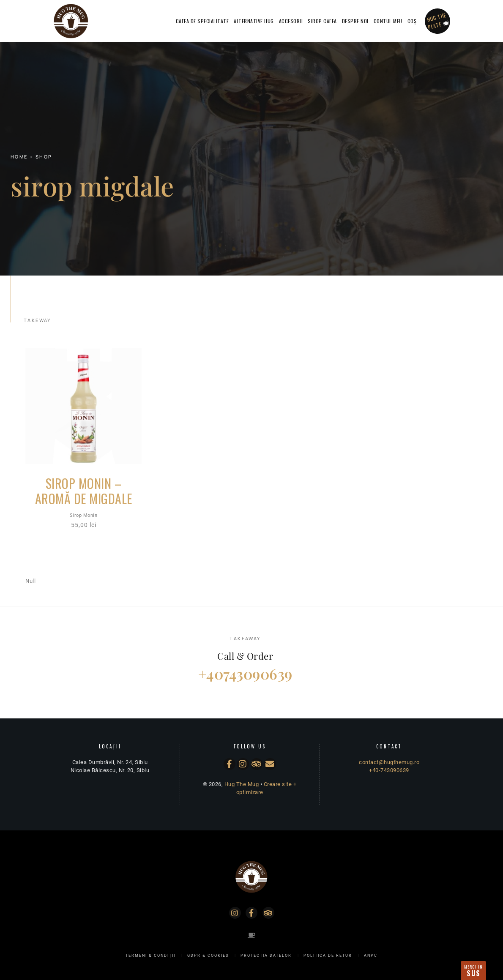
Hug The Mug (242, 784)
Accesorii (291, 21)
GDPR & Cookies (208, 955)
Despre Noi (355, 21)
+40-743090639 (389, 770)
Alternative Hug (254, 21)
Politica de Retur (328, 955)
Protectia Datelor (266, 955)
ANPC (371, 955)
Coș (412, 21)
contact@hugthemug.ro (389, 762)
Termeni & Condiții (150, 955)
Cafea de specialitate (202, 21)
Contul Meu (388, 21)
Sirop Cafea (322, 21)
